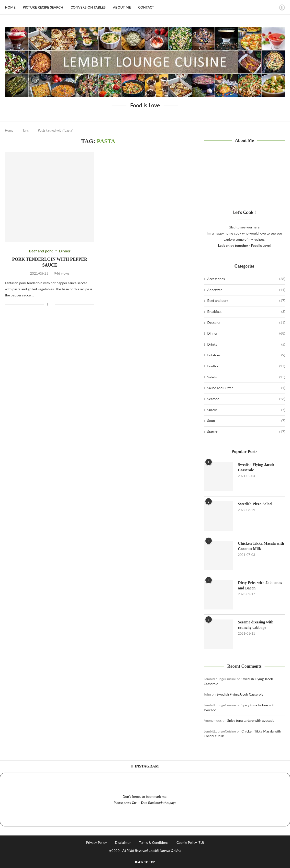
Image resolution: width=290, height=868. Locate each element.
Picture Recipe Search (43, 7)
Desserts (246, 323)
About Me (122, 7)
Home (10, 7)
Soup (246, 421)
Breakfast (246, 312)
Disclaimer (123, 842)
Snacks (246, 410)
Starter (246, 432)
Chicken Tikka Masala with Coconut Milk (261, 546)
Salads (246, 377)
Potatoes (246, 355)
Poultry (246, 366)
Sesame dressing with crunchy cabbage (256, 625)
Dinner (246, 333)
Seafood (246, 399)
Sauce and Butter (246, 388)
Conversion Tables (88, 7)
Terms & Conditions (154, 842)
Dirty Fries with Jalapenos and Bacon (260, 585)
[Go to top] (145, 862)
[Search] (274, 7)
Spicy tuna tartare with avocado (251, 720)
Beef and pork (246, 301)
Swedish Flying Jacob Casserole (256, 467)
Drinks (246, 344)
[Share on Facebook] (47, 304)
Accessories (246, 279)
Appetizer (246, 290)
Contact (146, 7)
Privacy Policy (96, 842)
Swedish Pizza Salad (255, 504)
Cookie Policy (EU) (190, 842)
